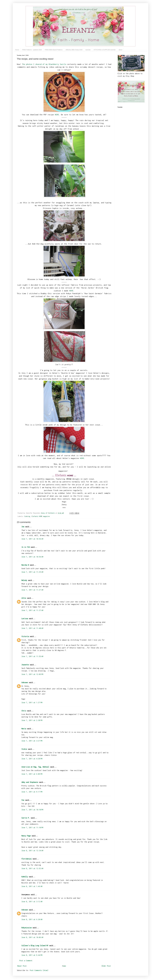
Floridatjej (27, 859)
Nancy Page (26, 836)
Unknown (25, 682)
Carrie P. (26, 818)
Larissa (25, 619)
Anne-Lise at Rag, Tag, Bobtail (35, 767)
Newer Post (22, 966)
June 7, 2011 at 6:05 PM (32, 774)
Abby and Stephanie (30, 782)
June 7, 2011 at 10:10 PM (32, 810)
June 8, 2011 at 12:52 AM (32, 868)
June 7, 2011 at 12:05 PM (32, 674)
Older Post (106, 966)
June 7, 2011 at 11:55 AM (32, 656)
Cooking (27, 516)
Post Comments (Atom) (39, 970)
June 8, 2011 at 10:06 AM (32, 937)
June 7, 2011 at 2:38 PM (32, 720)
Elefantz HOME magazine (41, 516)
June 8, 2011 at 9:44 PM (32, 955)
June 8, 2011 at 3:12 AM (32, 902)
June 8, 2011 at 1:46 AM (32, 886)
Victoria (25, 636)
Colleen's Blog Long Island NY (35, 946)
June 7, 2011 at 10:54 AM (32, 539)
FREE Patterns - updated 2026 (32, 50)
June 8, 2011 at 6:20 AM (32, 919)
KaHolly (25, 877)
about (120, 50)
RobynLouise (27, 928)
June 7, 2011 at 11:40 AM (32, 628)
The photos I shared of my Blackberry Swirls (44, 64)
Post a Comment (26, 961)
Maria (24, 729)
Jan (23, 527)
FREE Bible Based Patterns (54, 50)
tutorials (88, 50)
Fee (23, 800)
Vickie (24, 749)
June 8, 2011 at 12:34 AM (32, 851)
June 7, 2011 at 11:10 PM (32, 828)
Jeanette (25, 665)
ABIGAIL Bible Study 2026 (74, 50)
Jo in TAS (26, 547)
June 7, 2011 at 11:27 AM (32, 590)
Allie (24, 598)
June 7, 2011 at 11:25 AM (32, 572)
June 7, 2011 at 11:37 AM (32, 610)
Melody (24, 580)
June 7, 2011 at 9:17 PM (32, 792)
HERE (57, 115)
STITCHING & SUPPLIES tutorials (105, 50)
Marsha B (25, 565)
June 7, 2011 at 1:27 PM (32, 703)
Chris (24, 711)
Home (17, 50)
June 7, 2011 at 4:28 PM (32, 759)
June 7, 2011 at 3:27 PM (32, 741)
